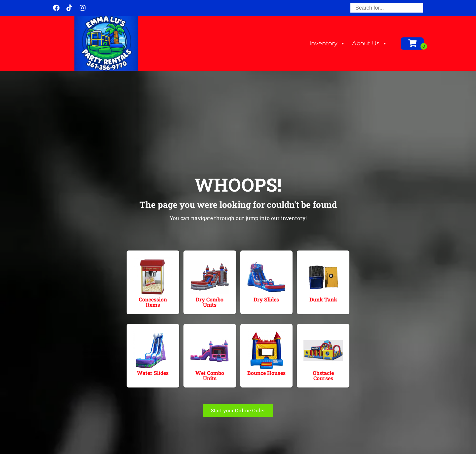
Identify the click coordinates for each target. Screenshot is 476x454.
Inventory (327, 43)
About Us (370, 43)
